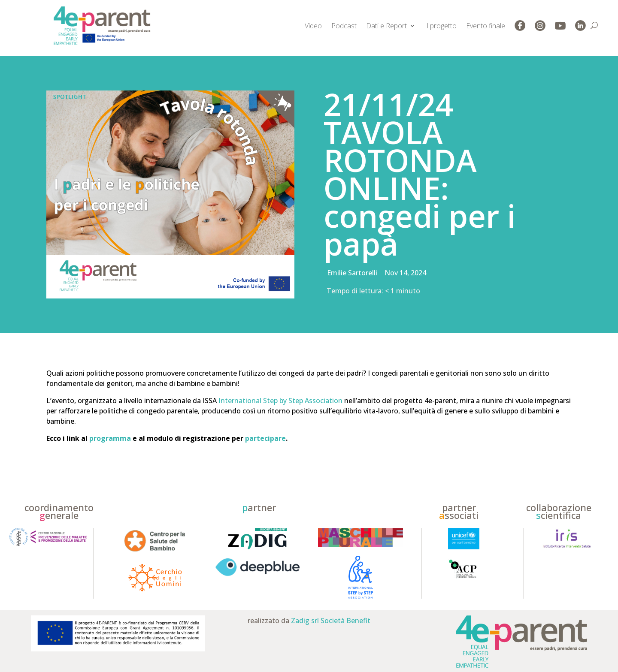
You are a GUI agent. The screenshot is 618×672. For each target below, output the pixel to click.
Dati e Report (386, 26)
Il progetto (441, 26)
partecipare (265, 438)
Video (313, 26)
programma (110, 438)
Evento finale (486, 26)
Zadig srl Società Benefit (331, 621)
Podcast (344, 26)
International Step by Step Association (280, 401)
